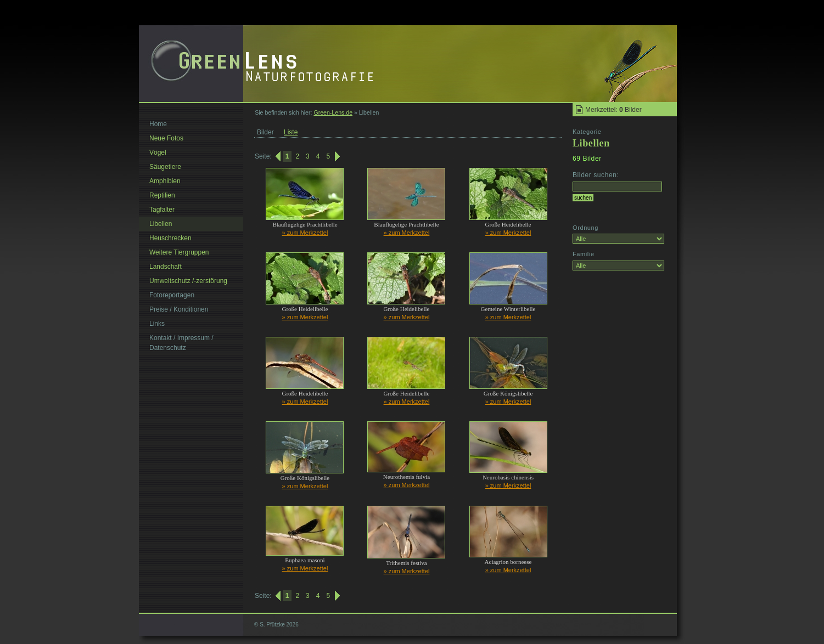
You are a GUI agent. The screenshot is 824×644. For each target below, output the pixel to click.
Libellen (161, 224)
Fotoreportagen (172, 295)
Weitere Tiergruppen (179, 252)
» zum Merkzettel (305, 233)
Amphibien (165, 181)
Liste (291, 132)
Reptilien (162, 195)
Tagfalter (162, 210)
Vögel (158, 152)
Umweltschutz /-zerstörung (188, 281)
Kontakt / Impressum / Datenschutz (181, 343)
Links (157, 324)
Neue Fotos (166, 138)
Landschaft (166, 267)
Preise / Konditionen (179, 309)
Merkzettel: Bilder (613, 110)
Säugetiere (165, 167)
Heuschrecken (170, 238)
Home (158, 124)
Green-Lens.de (333, 112)
